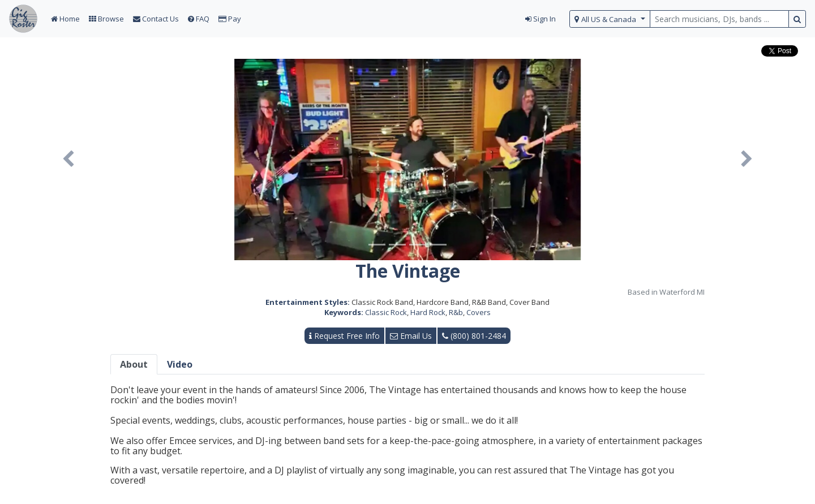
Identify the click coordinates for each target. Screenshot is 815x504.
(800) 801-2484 (474, 336)
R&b (456, 312)
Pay (230, 19)
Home (65, 19)
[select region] (610, 19)
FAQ (199, 19)
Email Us (411, 336)
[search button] (797, 19)
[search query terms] (719, 19)
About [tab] (134, 364)
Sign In (541, 19)
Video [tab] (180, 364)
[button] (68, 160)
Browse (106, 19)
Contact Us (156, 19)
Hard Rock (428, 312)
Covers (479, 312)
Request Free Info (344, 336)
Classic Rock (386, 312)
